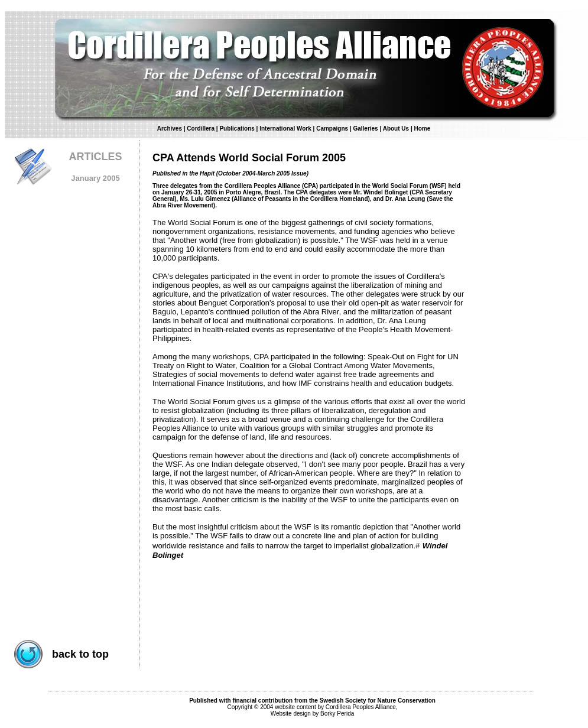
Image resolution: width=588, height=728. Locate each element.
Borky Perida (337, 714)
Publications (237, 129)
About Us (397, 129)
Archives (170, 129)
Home (422, 129)
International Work (285, 129)
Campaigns (332, 129)
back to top (80, 654)
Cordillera (201, 129)
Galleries (365, 129)
